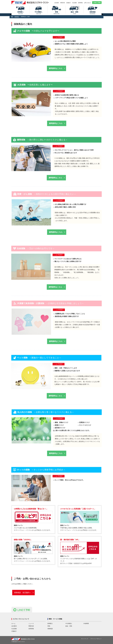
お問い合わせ (87, 3)
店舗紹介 (69, 3)
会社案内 (57, 3)
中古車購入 (39, 13)
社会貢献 (74, 3)
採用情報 (80, 3)
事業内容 (63, 3)
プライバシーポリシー (96, 639)
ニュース (31, 624)
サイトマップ (85, 639)
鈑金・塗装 (74, 13)
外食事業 (86, 624)
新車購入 (21, 13)
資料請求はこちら (56, 68)
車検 (57, 13)
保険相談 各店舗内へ (23, 594)
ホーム (13, 624)
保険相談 (92, 13)
